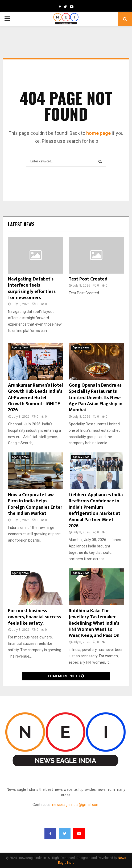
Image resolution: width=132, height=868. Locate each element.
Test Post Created (88, 279)
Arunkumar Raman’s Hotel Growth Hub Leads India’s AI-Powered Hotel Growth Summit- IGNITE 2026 (36, 398)
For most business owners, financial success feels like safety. (34, 617)
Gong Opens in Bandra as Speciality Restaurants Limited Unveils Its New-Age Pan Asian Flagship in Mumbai (96, 398)
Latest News (21, 224)
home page (98, 133)
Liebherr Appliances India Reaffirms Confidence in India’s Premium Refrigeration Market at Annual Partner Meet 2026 (96, 510)
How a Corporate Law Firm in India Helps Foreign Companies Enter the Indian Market (35, 504)
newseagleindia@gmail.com (76, 805)
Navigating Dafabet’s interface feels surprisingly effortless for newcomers (32, 288)
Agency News (20, 347)
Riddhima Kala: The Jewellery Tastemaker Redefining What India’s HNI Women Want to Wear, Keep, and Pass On (94, 623)
